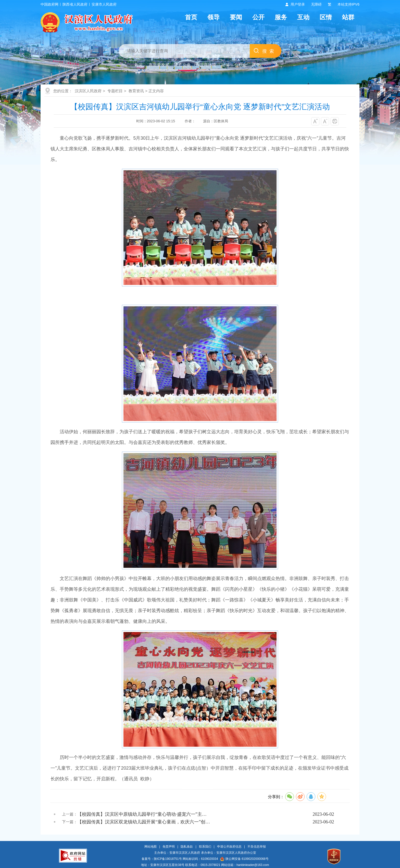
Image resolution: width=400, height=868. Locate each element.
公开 (258, 17)
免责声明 (169, 847)
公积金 (241, 65)
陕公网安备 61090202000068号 (244, 859)
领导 (214, 17)
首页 (191, 17)
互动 (303, 17)
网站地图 (151, 847)
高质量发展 (159, 65)
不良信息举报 (257, 847)
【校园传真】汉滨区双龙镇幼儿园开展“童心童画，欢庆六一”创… (144, 822)
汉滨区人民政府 (88, 91)
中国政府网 (49, 4)
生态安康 (182, 65)
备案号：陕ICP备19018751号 (162, 859)
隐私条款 (187, 847)
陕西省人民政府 (75, 4)
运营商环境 (206, 65)
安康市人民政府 (104, 4)
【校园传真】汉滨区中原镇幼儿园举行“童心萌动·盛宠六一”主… (142, 814)
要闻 (236, 17)
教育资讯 (136, 91)
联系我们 (205, 847)
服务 (281, 17)
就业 (256, 65)
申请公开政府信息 (229, 847)
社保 (225, 65)
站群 (348, 17)
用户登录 (298, 4)
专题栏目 (115, 91)
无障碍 (316, 4)
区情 (326, 17)
